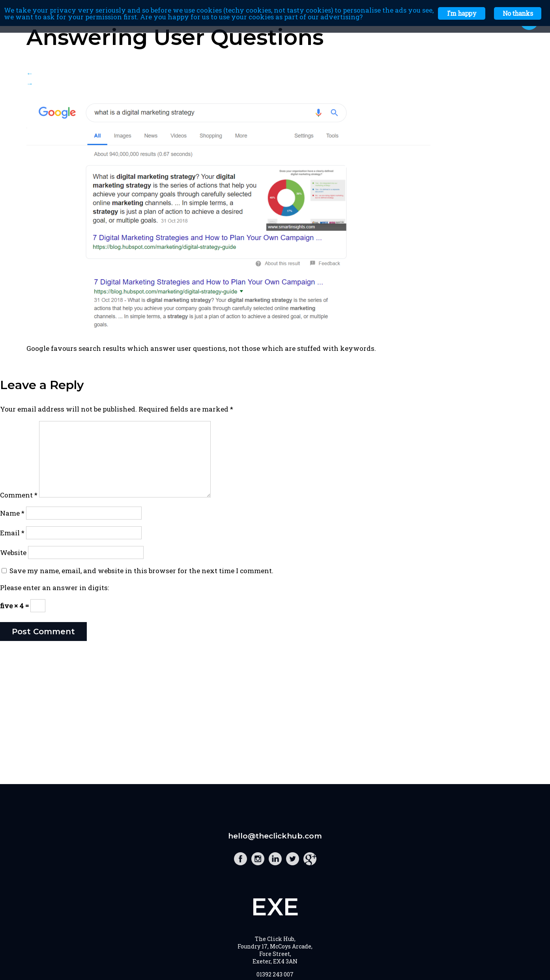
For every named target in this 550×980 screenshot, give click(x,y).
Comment (19, 495)
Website (13, 552)
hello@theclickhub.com (275, 836)
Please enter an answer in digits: (54, 588)
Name (12, 513)
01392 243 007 (275, 974)
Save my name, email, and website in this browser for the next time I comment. (141, 571)
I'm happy (462, 13)
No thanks (518, 13)
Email (12, 533)
